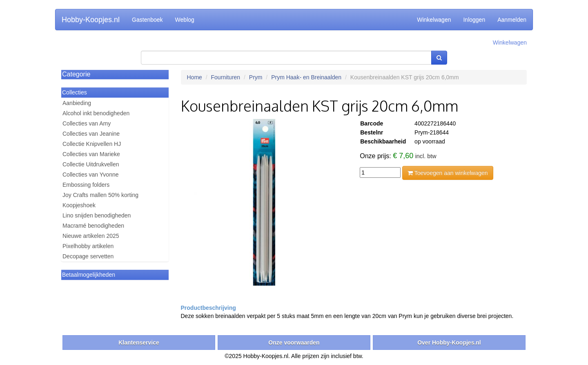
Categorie (76, 74)
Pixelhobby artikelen (88, 246)
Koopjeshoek (79, 205)
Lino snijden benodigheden (97, 215)
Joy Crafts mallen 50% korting (100, 195)
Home (195, 77)
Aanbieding (77, 103)
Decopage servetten (88, 256)
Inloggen (474, 20)
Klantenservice (139, 343)
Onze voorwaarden (294, 343)
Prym (256, 77)
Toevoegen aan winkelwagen (448, 173)
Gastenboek (147, 20)
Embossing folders (86, 185)
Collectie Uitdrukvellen (91, 164)
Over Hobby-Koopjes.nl (449, 343)
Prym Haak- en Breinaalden (306, 77)
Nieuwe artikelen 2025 (91, 236)
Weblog (185, 20)
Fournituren (226, 77)
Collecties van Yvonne (91, 175)
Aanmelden (512, 20)
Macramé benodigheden (93, 226)
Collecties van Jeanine (91, 134)
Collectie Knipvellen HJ (92, 144)
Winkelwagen (434, 20)
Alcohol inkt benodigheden (96, 113)
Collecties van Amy (87, 123)
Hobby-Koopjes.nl (91, 20)
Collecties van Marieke (91, 154)
